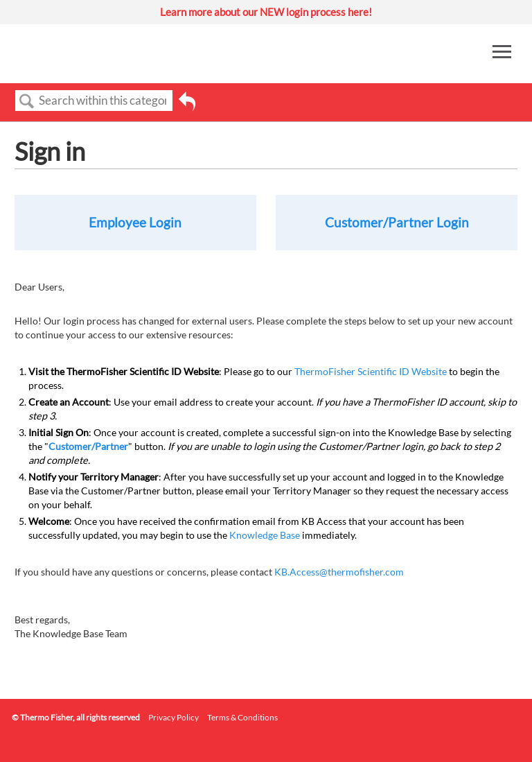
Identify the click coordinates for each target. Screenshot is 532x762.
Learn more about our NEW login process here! (266, 12)
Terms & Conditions (242, 717)
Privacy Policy (174, 717)
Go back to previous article (187, 106)
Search (27, 102)
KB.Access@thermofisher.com (339, 572)
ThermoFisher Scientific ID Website (371, 371)
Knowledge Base (265, 535)
